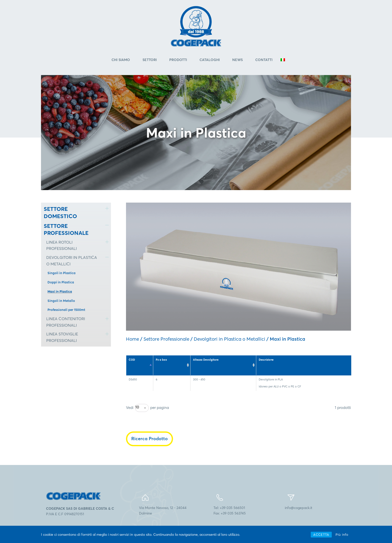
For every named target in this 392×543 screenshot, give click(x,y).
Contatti (264, 60)
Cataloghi (210, 60)
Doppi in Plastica (61, 282)
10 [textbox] (137, 407)
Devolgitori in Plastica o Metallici (229, 339)
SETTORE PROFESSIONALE (66, 229)
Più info (342, 534)
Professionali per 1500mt (66, 310)
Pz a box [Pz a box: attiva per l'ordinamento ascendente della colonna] (161, 360)
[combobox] (142, 408)
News (237, 60)
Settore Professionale (166, 339)
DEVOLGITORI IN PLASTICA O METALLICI (72, 261)
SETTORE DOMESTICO (60, 212)
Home (132, 339)
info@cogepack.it (298, 508)
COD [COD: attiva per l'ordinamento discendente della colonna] (132, 360)
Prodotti (178, 60)
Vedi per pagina (147, 408)
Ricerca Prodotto (149, 439)
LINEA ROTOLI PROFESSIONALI (61, 245)
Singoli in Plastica (61, 273)
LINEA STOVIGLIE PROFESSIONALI (62, 337)
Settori (150, 60)
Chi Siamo (121, 60)
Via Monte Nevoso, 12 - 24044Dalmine (163, 510)
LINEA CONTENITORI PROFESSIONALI (66, 322)
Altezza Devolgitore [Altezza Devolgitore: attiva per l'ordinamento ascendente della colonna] (206, 360)
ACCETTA (321, 534)
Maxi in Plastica (60, 291)
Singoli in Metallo (61, 301)
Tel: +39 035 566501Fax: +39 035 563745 (230, 510)
